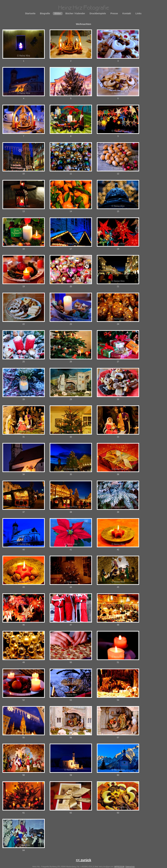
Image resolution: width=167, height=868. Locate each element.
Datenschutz (130, 867)
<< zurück (83, 860)
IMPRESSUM (119, 867)
